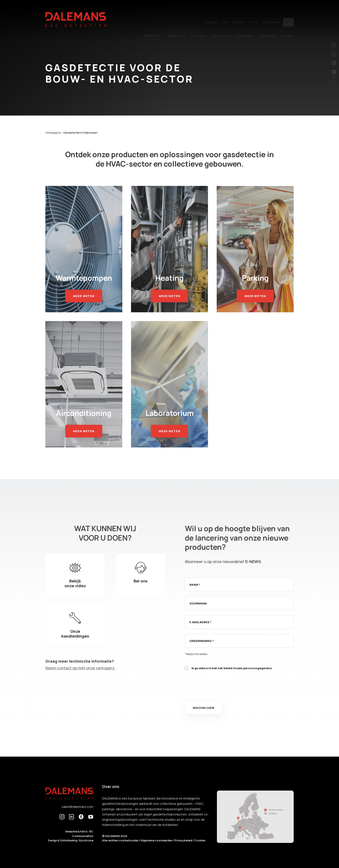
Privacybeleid (184, 848)
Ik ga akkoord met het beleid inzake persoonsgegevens (232, 676)
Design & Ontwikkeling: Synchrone (71, 848)
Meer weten (84, 303)
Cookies (200, 848)
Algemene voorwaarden (157, 848)
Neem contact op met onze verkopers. (80, 676)
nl (288, 13)
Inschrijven (204, 715)
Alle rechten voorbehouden (121, 848)
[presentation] (218, 696)
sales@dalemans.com (78, 814)
